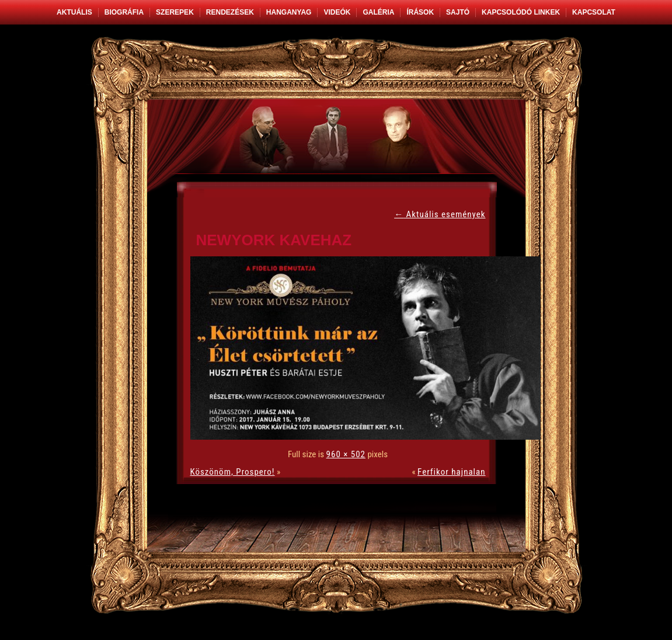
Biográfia (124, 12)
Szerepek (175, 12)
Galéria (378, 12)
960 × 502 (346, 454)
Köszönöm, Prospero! (233, 472)
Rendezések (230, 12)
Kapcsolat (594, 12)
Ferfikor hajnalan (451, 472)
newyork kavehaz (274, 240)
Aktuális (74, 12)
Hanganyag (289, 12)
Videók (337, 12)
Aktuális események (440, 214)
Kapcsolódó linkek (521, 12)
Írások (420, 12)
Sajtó (458, 12)
